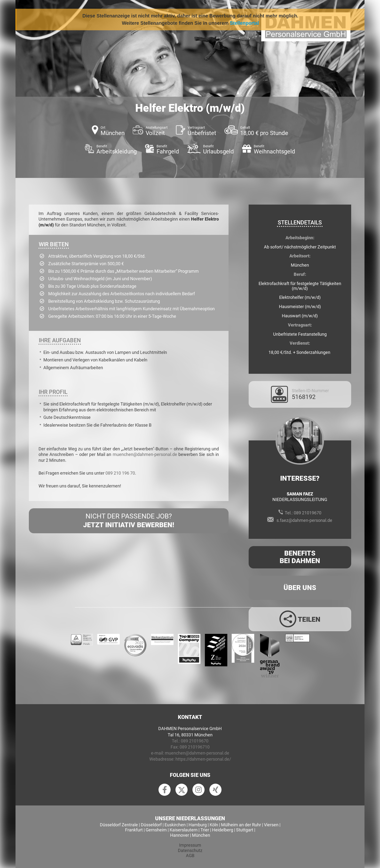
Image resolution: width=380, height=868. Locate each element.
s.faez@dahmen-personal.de (304, 520)
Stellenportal (245, 23)
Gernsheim (156, 830)
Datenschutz (190, 850)
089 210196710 (195, 747)
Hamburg (198, 825)
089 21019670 (308, 513)
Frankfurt (134, 830)
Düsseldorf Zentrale (119, 825)
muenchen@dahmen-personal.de (145, 454)
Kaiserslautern (184, 830)
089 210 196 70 (120, 473)
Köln (214, 825)
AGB (190, 856)
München (201, 835)
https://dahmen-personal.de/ (203, 759)
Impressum (190, 845)
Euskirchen (175, 825)
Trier (205, 830)
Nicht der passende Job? (129, 521)
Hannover (180, 835)
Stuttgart (245, 830)
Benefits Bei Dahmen (300, 557)
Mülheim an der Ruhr (241, 825)
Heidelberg (223, 830)
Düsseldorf (151, 825)
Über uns (300, 588)
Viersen (271, 825)
